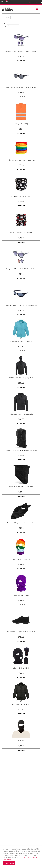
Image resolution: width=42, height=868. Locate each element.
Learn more (7, 859)
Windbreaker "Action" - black (21, 704)
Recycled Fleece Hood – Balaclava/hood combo (21, 450)
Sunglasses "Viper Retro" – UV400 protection (21, 269)
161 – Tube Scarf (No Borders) (21, 196)
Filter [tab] (7, 18)
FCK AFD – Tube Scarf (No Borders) (21, 233)
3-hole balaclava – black (21, 668)
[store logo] (7, 9)
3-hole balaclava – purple (21, 595)
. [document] (21, 856)
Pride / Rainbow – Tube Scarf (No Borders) (21, 160)
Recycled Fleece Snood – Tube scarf (21, 487)
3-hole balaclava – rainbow (21, 559)
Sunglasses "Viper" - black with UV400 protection (21, 305)
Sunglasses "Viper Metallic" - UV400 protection (21, 51)
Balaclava (21, 741)
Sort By (4, 26)
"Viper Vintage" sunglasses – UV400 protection (21, 87)
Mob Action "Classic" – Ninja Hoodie (21, 414)
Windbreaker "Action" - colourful (21, 341)
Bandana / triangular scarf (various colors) (21, 523)
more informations (30, 857)
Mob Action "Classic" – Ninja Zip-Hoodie (21, 378)
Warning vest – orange (21, 124)
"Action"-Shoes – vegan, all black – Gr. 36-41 (21, 632)
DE (2, 2)
